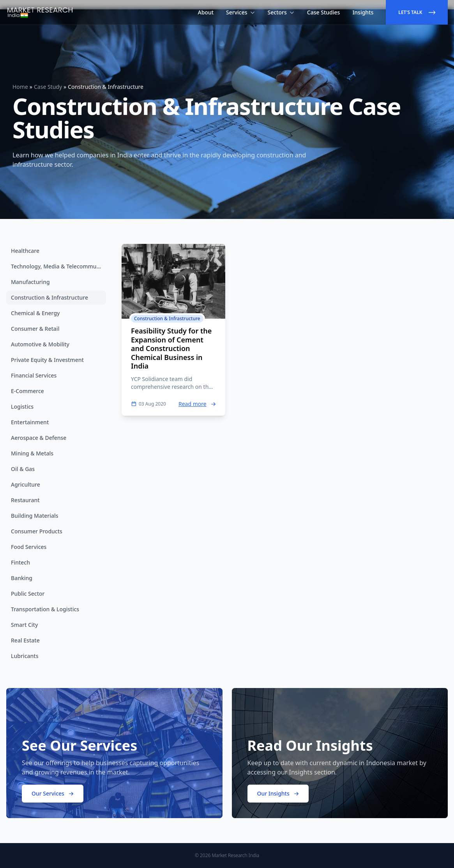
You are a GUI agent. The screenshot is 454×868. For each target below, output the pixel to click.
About (206, 12)
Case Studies (324, 12)
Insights (363, 12)
